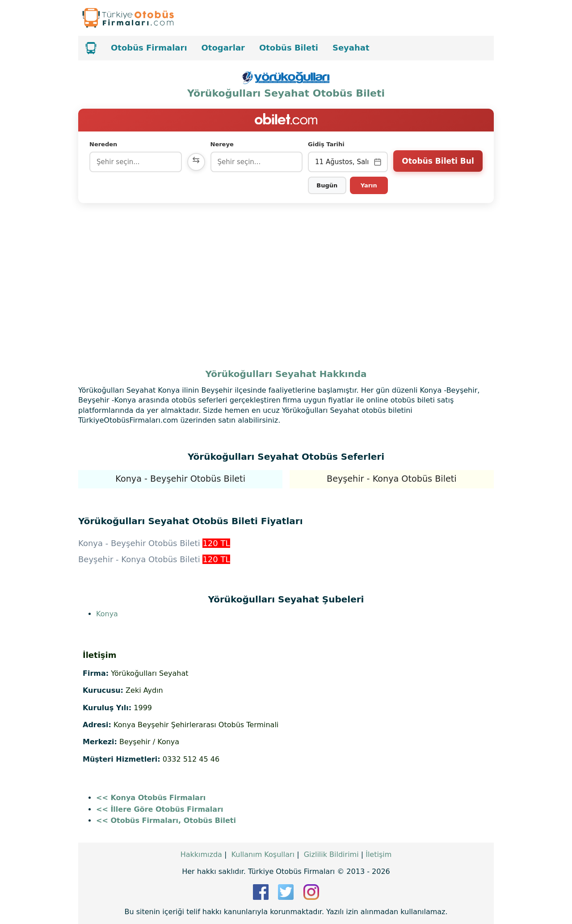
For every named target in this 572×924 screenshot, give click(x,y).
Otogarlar (223, 48)
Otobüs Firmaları (149, 48)
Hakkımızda (201, 854)
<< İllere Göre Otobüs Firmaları (160, 809)
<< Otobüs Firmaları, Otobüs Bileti (166, 820)
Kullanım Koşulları (263, 854)
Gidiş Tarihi (326, 144)
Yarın (369, 185)
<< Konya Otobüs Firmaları (151, 798)
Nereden (103, 144)
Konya (107, 614)
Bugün (327, 185)
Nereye (222, 144)
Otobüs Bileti (289, 48)
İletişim (379, 854)
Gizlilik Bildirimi (331, 854)
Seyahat (351, 48)
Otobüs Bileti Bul (438, 161)
